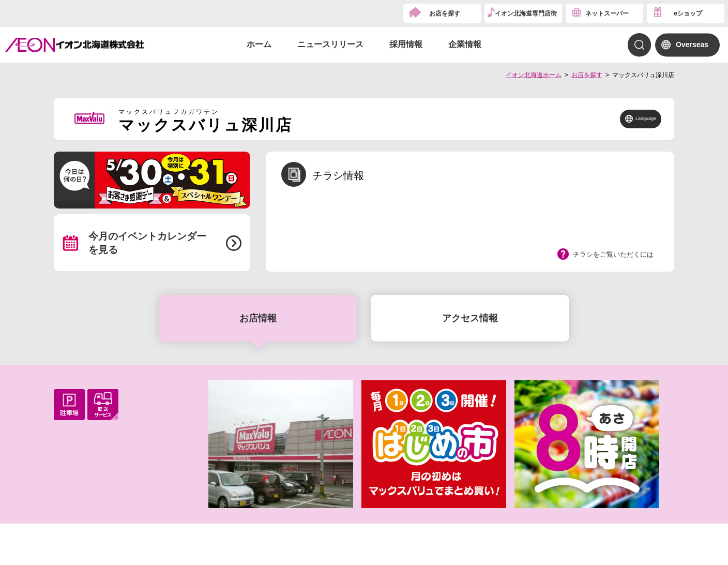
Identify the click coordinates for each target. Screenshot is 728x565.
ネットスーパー (607, 13)
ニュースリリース (330, 44)
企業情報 (465, 44)
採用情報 (406, 44)
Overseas (692, 44)
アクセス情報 (470, 318)
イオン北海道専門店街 (526, 13)
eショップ (688, 13)
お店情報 (258, 318)
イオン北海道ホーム (534, 75)
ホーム (259, 44)
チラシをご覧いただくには (613, 254)
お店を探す (445, 13)
